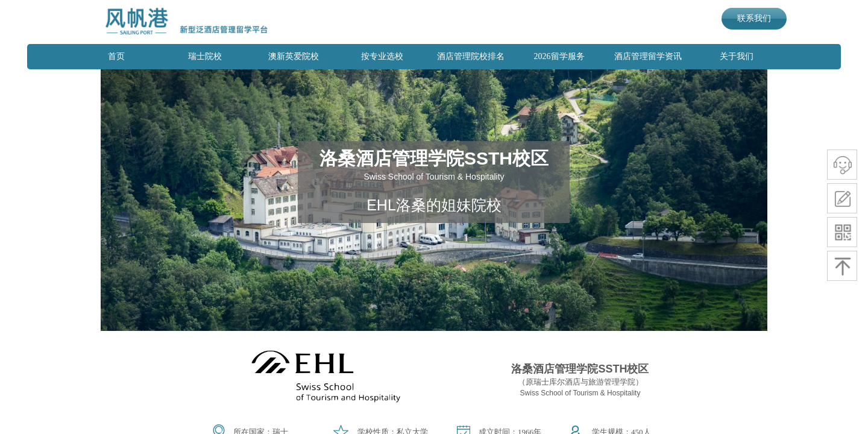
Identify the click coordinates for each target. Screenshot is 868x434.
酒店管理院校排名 (471, 56)
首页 (116, 56)
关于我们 (737, 56)
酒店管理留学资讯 (648, 56)
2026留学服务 (559, 56)
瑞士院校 (205, 56)
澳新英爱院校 (294, 56)
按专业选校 (382, 56)
